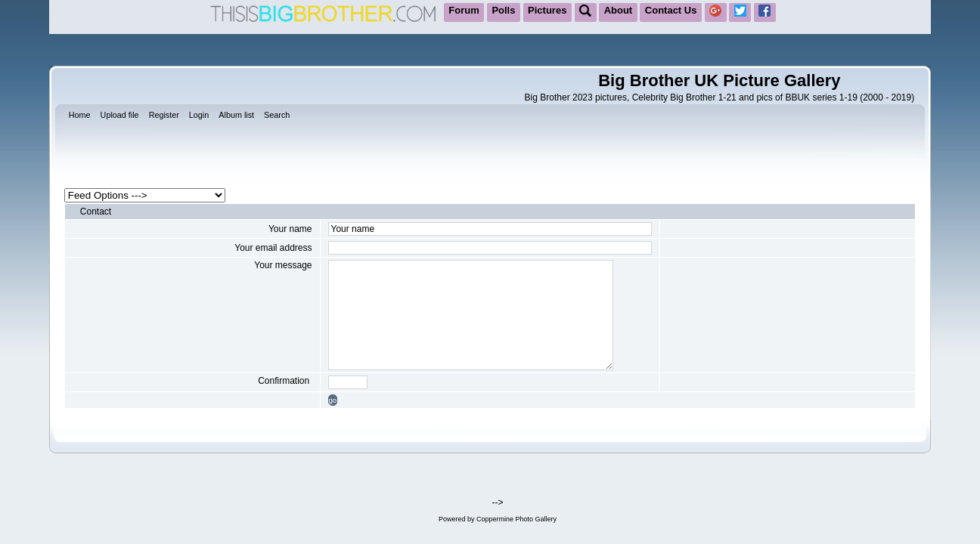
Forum (464, 10)
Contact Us (671, 10)
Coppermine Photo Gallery (516, 519)
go (333, 400)
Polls (503, 10)
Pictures (547, 10)
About (619, 10)
